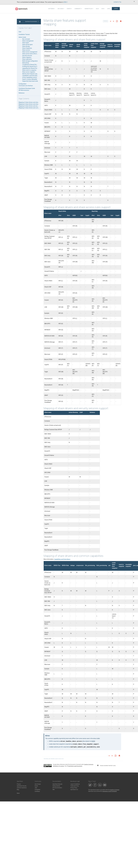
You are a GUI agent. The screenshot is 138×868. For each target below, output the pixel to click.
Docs (103, 9)
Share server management (30, 52)
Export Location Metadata (30, 79)
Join (109, 9)
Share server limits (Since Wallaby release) (34, 54)
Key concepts (26, 39)
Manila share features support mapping (34, 74)
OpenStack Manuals (57, 784)
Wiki (54, 790)
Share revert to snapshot (29, 70)
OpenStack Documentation (32, 22)
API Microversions (24, 90)
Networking (26, 63)
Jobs (36, 788)
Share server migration (29, 72)
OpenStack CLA (74, 790)
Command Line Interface (26, 86)
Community (78, 9)
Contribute (37, 791)
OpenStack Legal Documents (75, 766)
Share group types (27, 45)
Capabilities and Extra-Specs (30, 76)
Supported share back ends (30, 81)
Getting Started (56, 786)
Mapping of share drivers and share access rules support (35, 104)
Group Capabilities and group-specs (32, 77)
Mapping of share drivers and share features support (34, 102)
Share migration (27, 57)
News (18, 793)
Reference (22, 93)
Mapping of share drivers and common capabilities (33, 108)
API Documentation (57, 788)
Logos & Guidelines (75, 784)
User (20, 32)
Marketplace (89, 9)
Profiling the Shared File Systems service (34, 66)
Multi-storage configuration (30, 61)
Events (69, 9)
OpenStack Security (22, 786)
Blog (97, 9)
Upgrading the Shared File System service (34, 68)
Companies (37, 790)
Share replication (27, 59)
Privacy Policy (74, 788)
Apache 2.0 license (115, 790)
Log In (116, 9)
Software (52, 9)
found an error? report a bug (106, 765)
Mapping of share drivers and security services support (34, 106)
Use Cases (61, 9)
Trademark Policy (75, 786)
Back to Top (117, 2)
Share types (26, 43)
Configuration (23, 84)
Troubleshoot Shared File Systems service (34, 65)
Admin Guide (22, 37)
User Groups (38, 784)
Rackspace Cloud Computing (110, 791)
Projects (19, 784)
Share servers (26, 50)
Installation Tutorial (24, 34)
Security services (27, 55)
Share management (28, 41)
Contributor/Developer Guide (27, 88)
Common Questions (22, 788)
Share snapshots (27, 48)
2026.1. (66, 2)
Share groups (26, 46)
